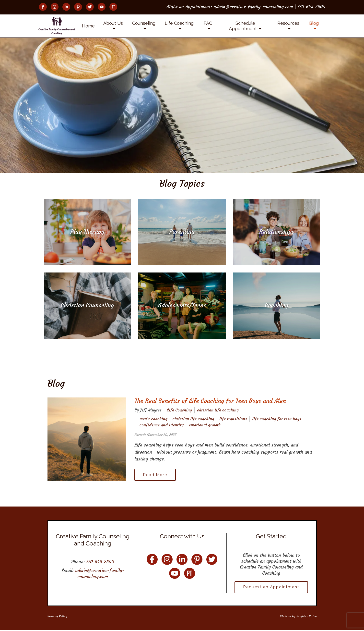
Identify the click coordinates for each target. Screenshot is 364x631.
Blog (314, 23)
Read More (156, 475)
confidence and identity (162, 425)
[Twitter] (90, 7)
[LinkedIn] (66, 7)
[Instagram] (55, 7)
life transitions (233, 419)
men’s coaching (153, 419)
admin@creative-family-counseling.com (100, 574)
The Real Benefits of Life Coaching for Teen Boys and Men (210, 401)
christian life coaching (218, 410)
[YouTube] (102, 7)
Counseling (144, 23)
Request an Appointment (271, 588)
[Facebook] (43, 7)
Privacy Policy (57, 617)
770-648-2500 (100, 562)
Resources (288, 23)
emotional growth (205, 425)
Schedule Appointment (243, 26)
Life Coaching (179, 23)
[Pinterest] (78, 7)
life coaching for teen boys (277, 419)
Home (88, 26)
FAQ (208, 23)
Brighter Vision (307, 617)
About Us (113, 23)
